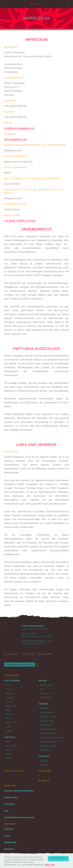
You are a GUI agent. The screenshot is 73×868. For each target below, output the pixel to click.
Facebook (11, 654)
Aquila (9, 731)
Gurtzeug (10, 737)
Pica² (8, 685)
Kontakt (9, 829)
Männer (44, 765)
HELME (44, 708)
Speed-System (48, 733)
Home (35, 4)
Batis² (9, 758)
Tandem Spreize (49, 729)
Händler (45, 771)
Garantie (10, 804)
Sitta (8, 710)
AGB (6, 811)
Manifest (9, 849)
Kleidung (44, 756)
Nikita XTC (11, 723)
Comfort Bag (47, 721)
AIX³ (8, 742)
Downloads (11, 798)
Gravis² (10, 702)
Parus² (9, 718)
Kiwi (8, 727)
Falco (9, 689)
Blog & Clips (14, 771)
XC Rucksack (47, 712)
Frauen (44, 761)
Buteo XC (11, 706)
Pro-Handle (46, 725)
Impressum (10, 843)
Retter (43, 681)
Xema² (9, 750)
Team (7, 836)
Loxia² (9, 754)
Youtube (28, 654)
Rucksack (45, 750)
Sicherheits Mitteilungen (19, 818)
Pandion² (10, 698)
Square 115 (46, 693)
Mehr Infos (50, 865)
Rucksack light (48, 717)
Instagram (45, 654)
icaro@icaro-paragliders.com (19, 128)
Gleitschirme (12, 681)
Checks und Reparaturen (19, 791)
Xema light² (12, 746)
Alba (42, 689)
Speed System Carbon (52, 737)
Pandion (10, 693)
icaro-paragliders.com (16, 139)
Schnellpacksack (49, 742)
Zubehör (44, 704)
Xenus (9, 714)
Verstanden (58, 858)
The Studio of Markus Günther (20, 221)
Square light (47, 685)
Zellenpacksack (48, 746)
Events (44, 781)
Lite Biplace (46, 698)
